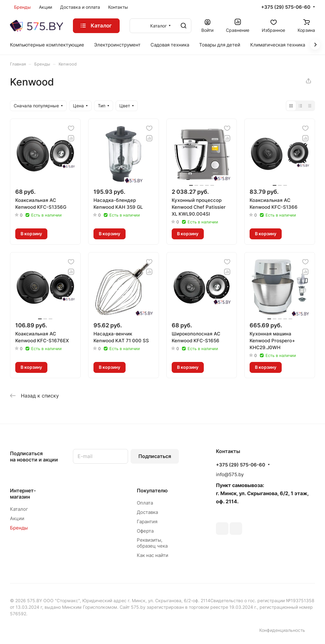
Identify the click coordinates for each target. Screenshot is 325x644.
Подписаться (155, 456)
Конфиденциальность (282, 630)
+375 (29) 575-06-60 (286, 7)
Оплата (145, 503)
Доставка (147, 512)
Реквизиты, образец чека (152, 543)
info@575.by (230, 474)
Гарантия (147, 522)
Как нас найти (153, 555)
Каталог (19, 509)
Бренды (19, 528)
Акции (17, 518)
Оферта (145, 531)
